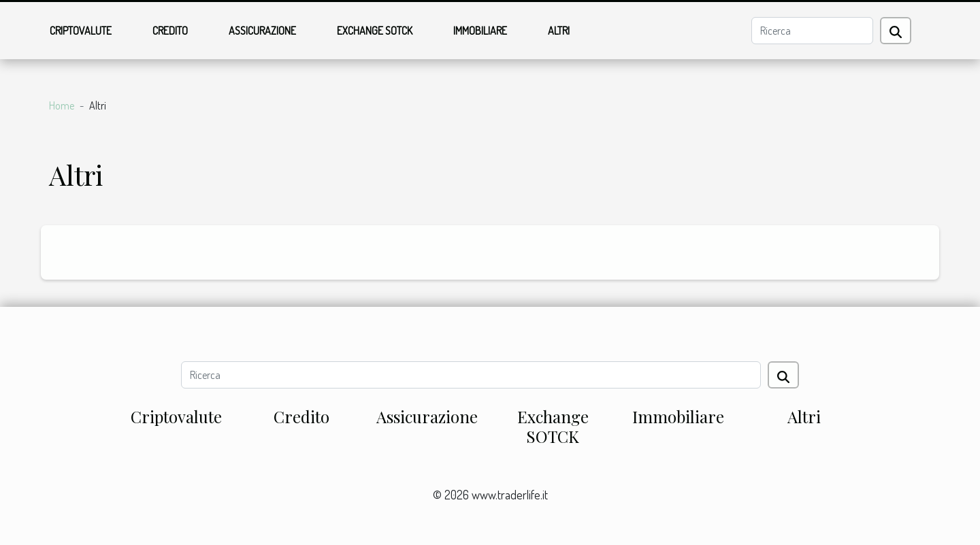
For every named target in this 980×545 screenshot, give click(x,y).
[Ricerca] (812, 31)
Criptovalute (81, 31)
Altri (559, 31)
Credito (170, 31)
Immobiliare (480, 31)
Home (62, 105)
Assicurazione (262, 31)
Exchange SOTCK (375, 31)
